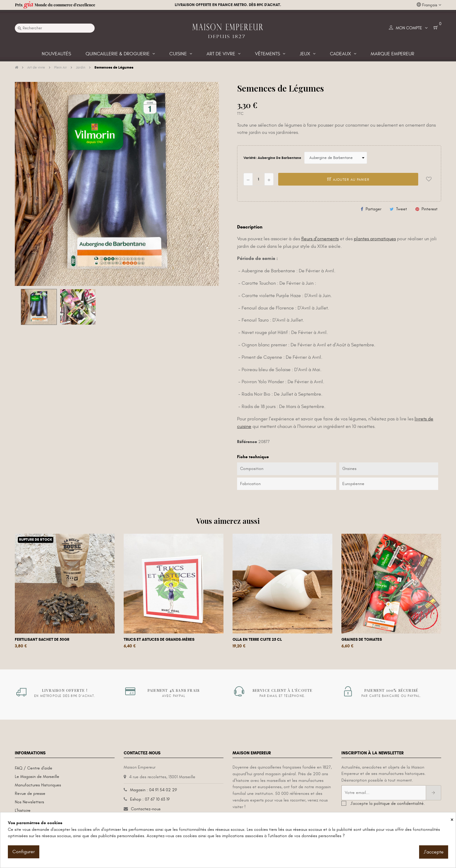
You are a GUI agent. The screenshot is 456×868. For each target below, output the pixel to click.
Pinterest (430, 209)
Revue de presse (30, 794)
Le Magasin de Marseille (37, 777)
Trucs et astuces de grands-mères (159, 640)
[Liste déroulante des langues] (429, 5)
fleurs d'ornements (320, 239)
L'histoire (23, 810)
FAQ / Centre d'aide (34, 768)
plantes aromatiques (375, 239)
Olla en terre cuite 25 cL (257, 640)
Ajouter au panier (348, 180)
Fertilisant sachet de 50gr (42, 640)
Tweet (402, 209)
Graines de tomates (362, 640)
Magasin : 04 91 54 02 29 (153, 790)
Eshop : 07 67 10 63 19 (150, 799)
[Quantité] (259, 179)
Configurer (24, 852)
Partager (373, 209)
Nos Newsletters (29, 802)
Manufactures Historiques (38, 785)
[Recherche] (55, 28)
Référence (247, 442)
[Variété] (336, 158)
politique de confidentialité (399, 803)
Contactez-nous (146, 809)
